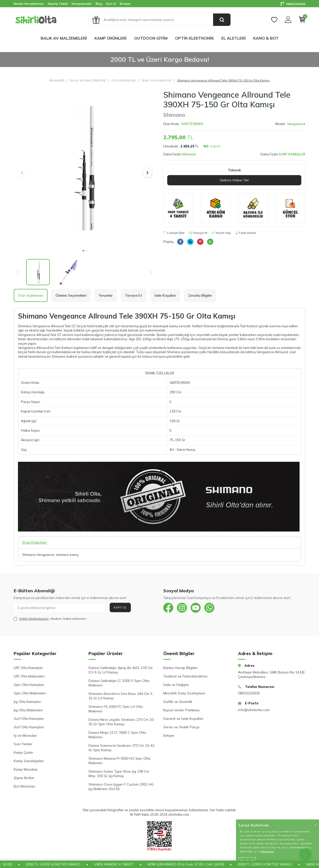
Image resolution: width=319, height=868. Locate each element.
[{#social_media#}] (168, 608)
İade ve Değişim (176, 685)
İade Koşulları (165, 295)
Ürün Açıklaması (31, 295)
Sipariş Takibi (58, 4)
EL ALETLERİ (234, 38)
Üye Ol (111, 4)
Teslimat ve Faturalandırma (185, 676)
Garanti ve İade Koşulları (183, 719)
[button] (83, 251)
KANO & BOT (266, 38)
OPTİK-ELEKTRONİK (194, 38)
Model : (290, 124)
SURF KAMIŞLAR (292, 154)
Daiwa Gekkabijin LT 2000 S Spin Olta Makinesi (119, 683)
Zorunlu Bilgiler (200, 295)
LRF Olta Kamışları (28, 668)
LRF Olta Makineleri (29, 676)
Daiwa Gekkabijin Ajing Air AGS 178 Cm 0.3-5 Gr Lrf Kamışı (120, 670)
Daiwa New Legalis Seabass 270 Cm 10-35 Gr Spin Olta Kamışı (122, 722)
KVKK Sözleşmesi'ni (34, 619)
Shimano (174, 115)
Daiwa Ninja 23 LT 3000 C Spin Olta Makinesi (117, 735)
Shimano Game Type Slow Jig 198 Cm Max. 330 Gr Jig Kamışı (119, 774)
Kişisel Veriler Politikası (181, 710)
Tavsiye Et (198, 233)
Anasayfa (57, 80)
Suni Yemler (23, 744)
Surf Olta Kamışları (29, 719)
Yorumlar (106, 295)
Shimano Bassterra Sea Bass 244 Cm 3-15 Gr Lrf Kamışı (121, 696)
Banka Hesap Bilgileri (180, 668)
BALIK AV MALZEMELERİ (64, 38)
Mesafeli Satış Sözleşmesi (184, 693)
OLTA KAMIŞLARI (123, 80)
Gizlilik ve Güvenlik (178, 702)
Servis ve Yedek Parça (181, 727)
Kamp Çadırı (23, 752)
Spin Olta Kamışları (29, 685)
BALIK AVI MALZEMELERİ (88, 80)
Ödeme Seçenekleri (71, 295)
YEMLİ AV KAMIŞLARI (156, 80)
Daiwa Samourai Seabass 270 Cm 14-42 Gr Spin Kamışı (121, 748)
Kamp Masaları (26, 769)
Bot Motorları (24, 786)
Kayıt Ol (120, 607)
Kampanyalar (82, 4)
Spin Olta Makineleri (30, 693)
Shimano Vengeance (38, 555)
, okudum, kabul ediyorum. (50, 619)
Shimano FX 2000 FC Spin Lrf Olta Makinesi (116, 709)
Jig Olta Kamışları (27, 702)
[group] (85, 168)
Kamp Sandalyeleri (29, 761)
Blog (99, 4)
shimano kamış (67, 555)
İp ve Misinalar (25, 735)
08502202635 (293, 4)
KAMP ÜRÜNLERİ (111, 38)
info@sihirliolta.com (254, 710)
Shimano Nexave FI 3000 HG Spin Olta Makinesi (119, 761)
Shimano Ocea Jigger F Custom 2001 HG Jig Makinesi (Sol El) (121, 787)
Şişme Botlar (24, 778)
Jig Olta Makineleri (28, 710)
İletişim (125, 4)
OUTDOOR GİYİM (151, 38)
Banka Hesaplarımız (29, 4)
